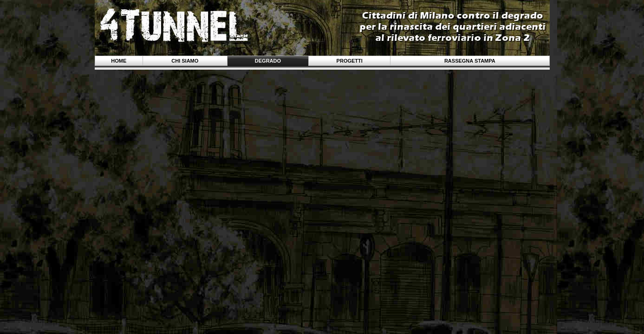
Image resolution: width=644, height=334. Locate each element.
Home (119, 61)
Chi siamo (185, 61)
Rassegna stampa (470, 61)
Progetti (350, 61)
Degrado (268, 61)
